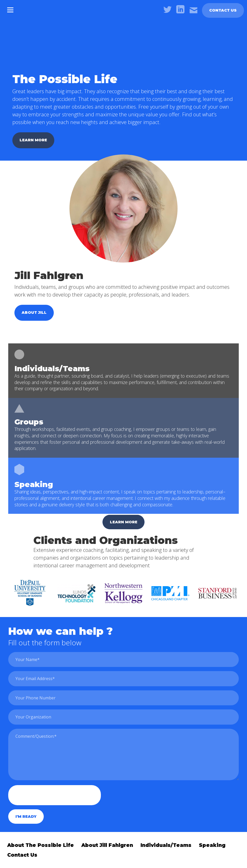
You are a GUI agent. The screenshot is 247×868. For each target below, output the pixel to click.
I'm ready (26, 817)
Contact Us (223, 10)
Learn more (33, 140)
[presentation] (55, 795)
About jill (34, 313)
